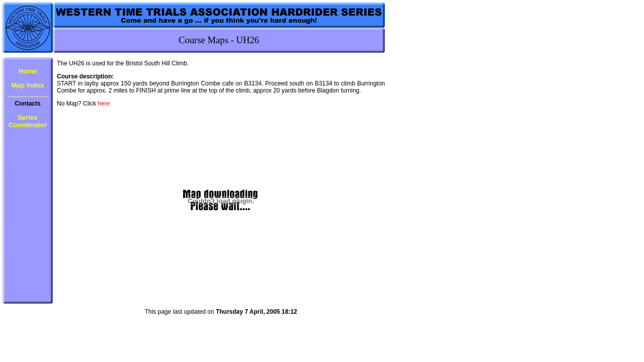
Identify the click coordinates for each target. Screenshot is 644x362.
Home (27, 71)
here (104, 104)
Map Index (27, 85)
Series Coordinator (28, 121)
